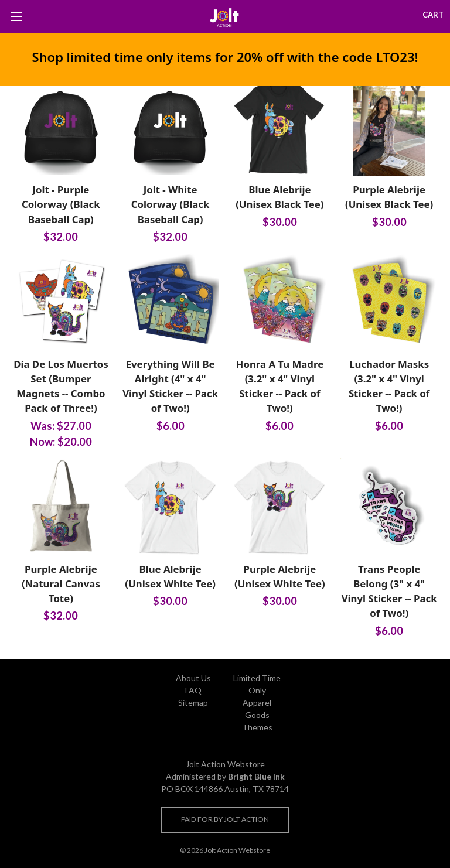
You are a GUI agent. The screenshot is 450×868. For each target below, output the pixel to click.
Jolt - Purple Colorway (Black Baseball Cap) (61, 204)
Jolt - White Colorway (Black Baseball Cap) (171, 204)
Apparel (257, 703)
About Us (193, 678)
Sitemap (193, 703)
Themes (257, 727)
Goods (257, 715)
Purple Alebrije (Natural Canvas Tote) (61, 584)
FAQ (193, 690)
